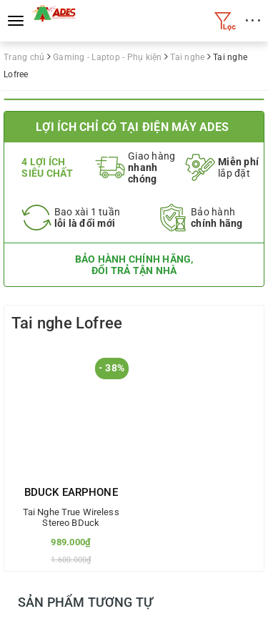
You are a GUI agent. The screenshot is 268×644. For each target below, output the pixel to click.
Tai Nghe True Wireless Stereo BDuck (71, 517)
